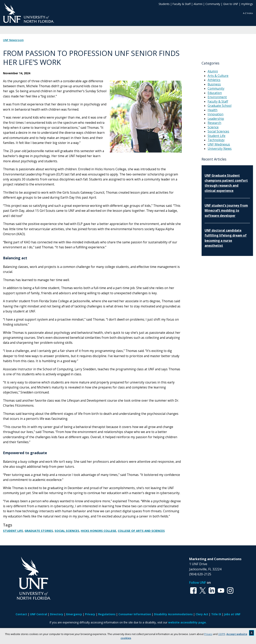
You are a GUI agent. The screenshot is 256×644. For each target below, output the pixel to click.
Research (214, 123)
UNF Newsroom (13, 40)
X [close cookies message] (251, 633)
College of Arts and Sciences (141, 531)
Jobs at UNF (232, 614)
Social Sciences (67, 531)
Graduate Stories (39, 531)
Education (215, 93)
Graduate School (219, 106)
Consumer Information (135, 614)
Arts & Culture (218, 76)
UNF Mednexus (219, 144)
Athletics (214, 80)
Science (213, 127)
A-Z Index (248, 13)
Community (213, 4)
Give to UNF (231, 4)
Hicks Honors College (98, 531)
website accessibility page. (187, 622)
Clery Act (202, 614)
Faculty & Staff (182, 4)
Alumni (198, 4)
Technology (216, 140)
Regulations (107, 614)
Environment (217, 97)
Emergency (74, 614)
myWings (247, 4)
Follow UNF (198, 583)
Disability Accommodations (173, 614)
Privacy (208, 634)
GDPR (222, 634)
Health (212, 110)
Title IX (216, 614)
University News (220, 149)
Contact (21, 614)
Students (164, 4)
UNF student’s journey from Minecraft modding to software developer (226, 211)
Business (214, 84)
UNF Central (38, 614)
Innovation (215, 114)
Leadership (216, 119)
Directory (57, 614)
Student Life (13, 531)
